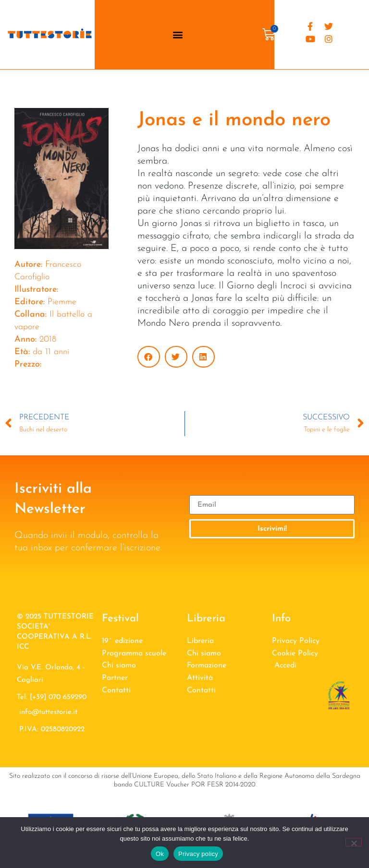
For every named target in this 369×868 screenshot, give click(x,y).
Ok (160, 854)
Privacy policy (198, 854)
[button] (178, 34)
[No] (354, 842)
